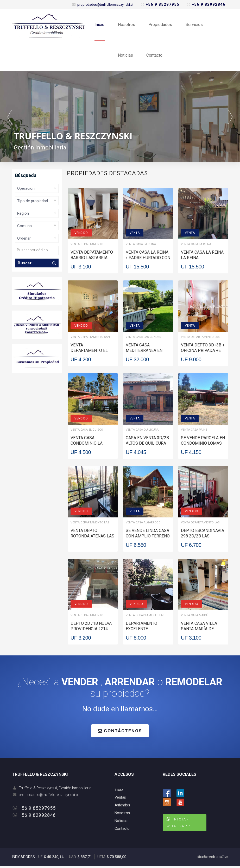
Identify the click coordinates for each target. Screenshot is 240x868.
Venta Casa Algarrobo (143, 525)
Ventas (120, 799)
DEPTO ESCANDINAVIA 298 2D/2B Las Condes (203, 538)
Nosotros (126, 25)
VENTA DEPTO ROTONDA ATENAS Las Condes (92, 538)
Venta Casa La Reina (141, 246)
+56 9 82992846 (209, 4)
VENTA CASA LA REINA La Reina (202, 257)
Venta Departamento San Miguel (90, 340)
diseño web (206, 859)
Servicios (193, 25)
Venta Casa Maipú (195, 617)
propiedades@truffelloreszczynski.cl (105, 5)
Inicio (99, 25)
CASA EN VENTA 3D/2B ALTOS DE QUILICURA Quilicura (147, 445)
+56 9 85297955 (163, 4)
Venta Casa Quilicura (142, 432)
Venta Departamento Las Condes (200, 340)
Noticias (125, 57)
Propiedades (159, 25)
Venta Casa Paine (194, 432)
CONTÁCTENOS (120, 733)
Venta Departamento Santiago (87, 247)
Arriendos (122, 807)
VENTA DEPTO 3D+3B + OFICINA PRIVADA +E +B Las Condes (203, 353)
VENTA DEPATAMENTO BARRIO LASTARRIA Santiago (92, 260)
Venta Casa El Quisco (87, 432)
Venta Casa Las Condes (143, 339)
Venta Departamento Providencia (87, 618)
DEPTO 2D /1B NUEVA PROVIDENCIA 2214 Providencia (91, 631)
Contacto (154, 57)
